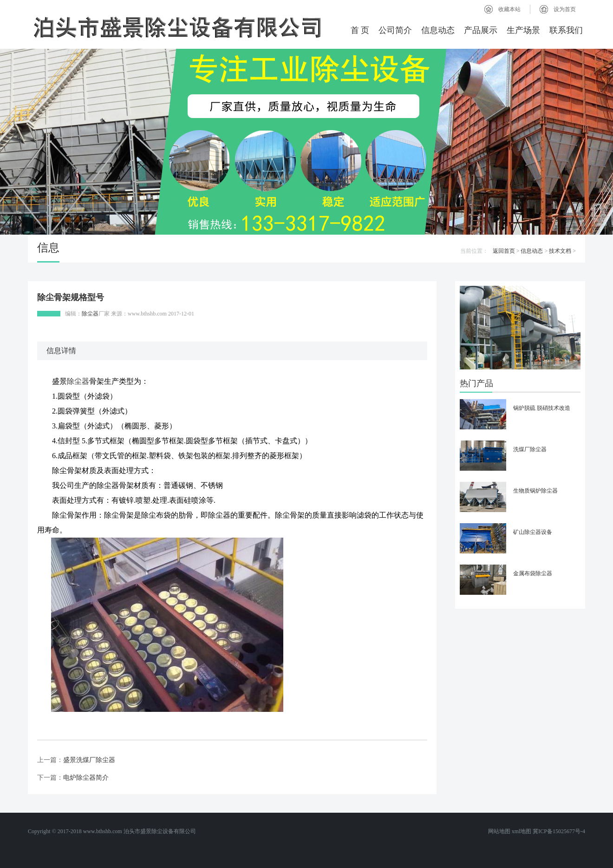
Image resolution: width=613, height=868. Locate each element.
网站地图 (499, 831)
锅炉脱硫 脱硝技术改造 (542, 408)
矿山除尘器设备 (533, 532)
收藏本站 (509, 9)
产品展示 (481, 30)
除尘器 (90, 314)
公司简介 (395, 30)
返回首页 (504, 251)
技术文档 (560, 251)
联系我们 (566, 30)
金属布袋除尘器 (533, 573)
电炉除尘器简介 (86, 778)
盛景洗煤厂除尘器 (89, 760)
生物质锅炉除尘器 (535, 491)
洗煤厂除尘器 (530, 449)
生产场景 (523, 30)
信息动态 (438, 30)
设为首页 (565, 9)
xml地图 (522, 831)
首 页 (360, 30)
